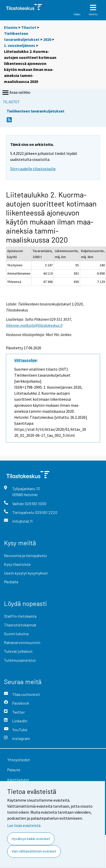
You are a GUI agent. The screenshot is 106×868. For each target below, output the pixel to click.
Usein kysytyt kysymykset (26, 573)
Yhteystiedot (19, 760)
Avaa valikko (16, 93)
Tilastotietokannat (20, 625)
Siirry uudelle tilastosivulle (33, 169)
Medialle (11, 582)
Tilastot (29, 27)
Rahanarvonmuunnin (22, 642)
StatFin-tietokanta (20, 616)
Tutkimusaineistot (20, 660)
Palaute (14, 770)
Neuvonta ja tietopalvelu (25, 555)
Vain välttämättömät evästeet (34, 851)
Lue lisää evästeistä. (24, 825)
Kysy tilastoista (17, 564)
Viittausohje (25, 360)
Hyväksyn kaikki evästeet (31, 839)
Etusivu (11, 27)
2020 (47, 39)
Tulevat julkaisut (18, 651)
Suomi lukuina (16, 634)
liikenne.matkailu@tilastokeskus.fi (34, 325)
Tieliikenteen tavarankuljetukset (36, 111)
